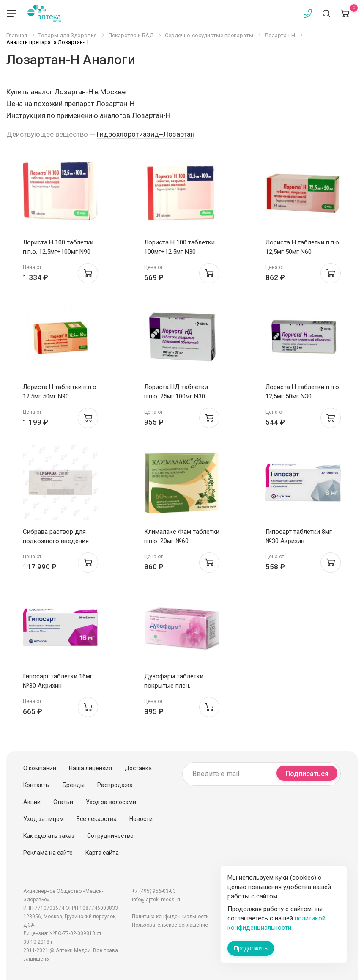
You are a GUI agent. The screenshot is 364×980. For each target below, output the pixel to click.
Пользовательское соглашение (170, 925)
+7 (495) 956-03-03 (154, 891)
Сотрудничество (110, 836)
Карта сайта (102, 853)
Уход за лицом (44, 819)
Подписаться (307, 774)
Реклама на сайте (48, 853)
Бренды (74, 785)
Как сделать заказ (49, 836)
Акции (32, 802)
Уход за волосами (111, 802)
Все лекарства (97, 819)
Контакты (37, 785)
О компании (40, 768)
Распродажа (115, 785)
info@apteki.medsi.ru (157, 900)
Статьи (63, 802)
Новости (141, 819)
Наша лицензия (90, 768)
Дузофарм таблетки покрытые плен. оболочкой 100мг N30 (176, 686)
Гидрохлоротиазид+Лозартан (146, 134)
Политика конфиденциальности (170, 917)
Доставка (138, 768)
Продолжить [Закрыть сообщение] (251, 948)
